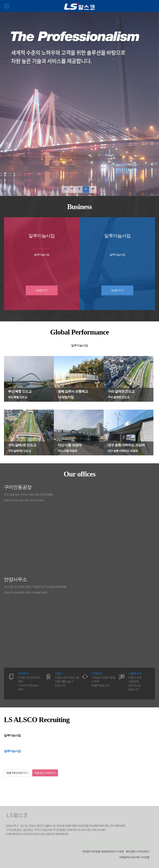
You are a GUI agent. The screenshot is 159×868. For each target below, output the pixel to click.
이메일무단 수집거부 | (130, 857)
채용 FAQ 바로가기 (17, 773)
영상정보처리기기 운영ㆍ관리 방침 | (118, 852)
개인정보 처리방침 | (91, 852)
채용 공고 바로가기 (45, 773)
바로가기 (42, 290)
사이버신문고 (143, 852)
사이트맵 (145, 857)
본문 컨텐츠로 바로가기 (0, 0)
